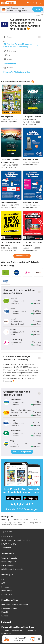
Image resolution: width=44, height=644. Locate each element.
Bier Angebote (7, 565)
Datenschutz (7, 591)
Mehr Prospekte (22, 256)
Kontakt (5, 612)
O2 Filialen (35, 520)
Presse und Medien (9, 608)
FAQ (3, 579)
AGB (3, 583)
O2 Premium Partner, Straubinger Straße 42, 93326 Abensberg (18, 45)
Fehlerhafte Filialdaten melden (17, 72)
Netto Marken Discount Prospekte (16, 540)
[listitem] (11, 105)
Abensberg (5, 520)
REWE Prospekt (8, 536)
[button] (40, 3)
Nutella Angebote (9, 562)
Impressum (6, 587)
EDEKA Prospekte (9, 544)
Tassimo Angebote (9, 558)
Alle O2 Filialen (10, 64)
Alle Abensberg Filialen (22, 452)
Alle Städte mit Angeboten (13, 569)
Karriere (5, 616)
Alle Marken (6, 548)
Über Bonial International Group (15, 605)
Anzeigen (39, 15)
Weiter (38, 9)
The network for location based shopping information (18, 632)
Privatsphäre (7, 594)
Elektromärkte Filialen (20, 520)
